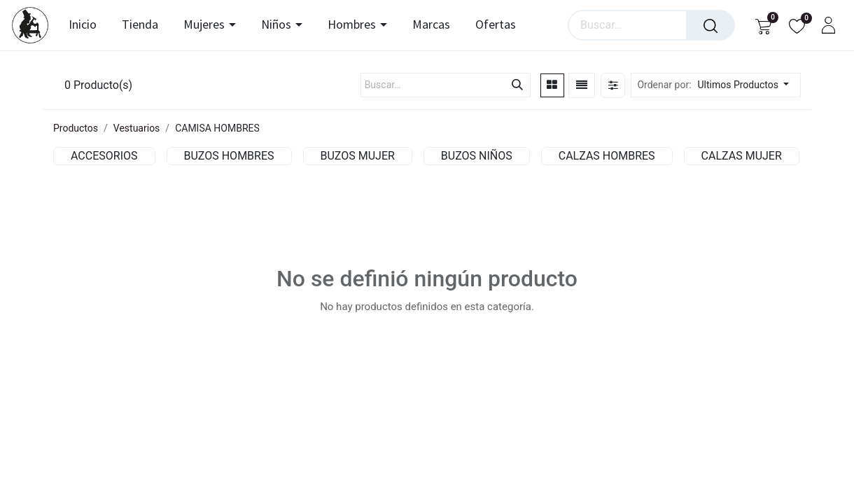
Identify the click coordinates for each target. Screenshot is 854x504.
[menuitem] (87, 25)
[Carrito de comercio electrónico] (763, 26)
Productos (76, 128)
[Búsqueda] (710, 25)
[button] (748, 85)
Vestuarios (137, 128)
